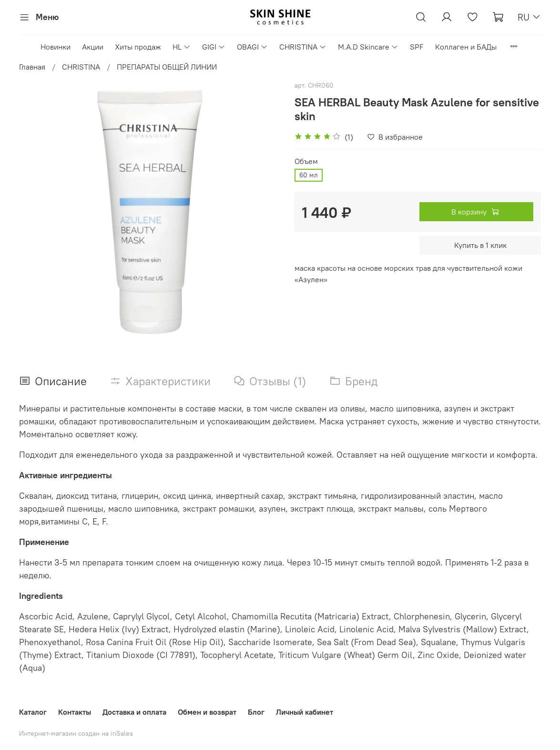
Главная (32, 67)
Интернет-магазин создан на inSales (76, 733)
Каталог (33, 712)
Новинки (56, 47)
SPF (417, 47)
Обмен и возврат (207, 712)
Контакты (75, 712)
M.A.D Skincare (368, 47)
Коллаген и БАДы (466, 47)
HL (182, 47)
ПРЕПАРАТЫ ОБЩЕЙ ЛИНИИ (167, 67)
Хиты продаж (138, 47)
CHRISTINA (303, 47)
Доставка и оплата (134, 712)
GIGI (214, 47)
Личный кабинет (305, 712)
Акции (93, 47)
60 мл (309, 175)
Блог (256, 712)
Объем (306, 161)
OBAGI (252, 47)
